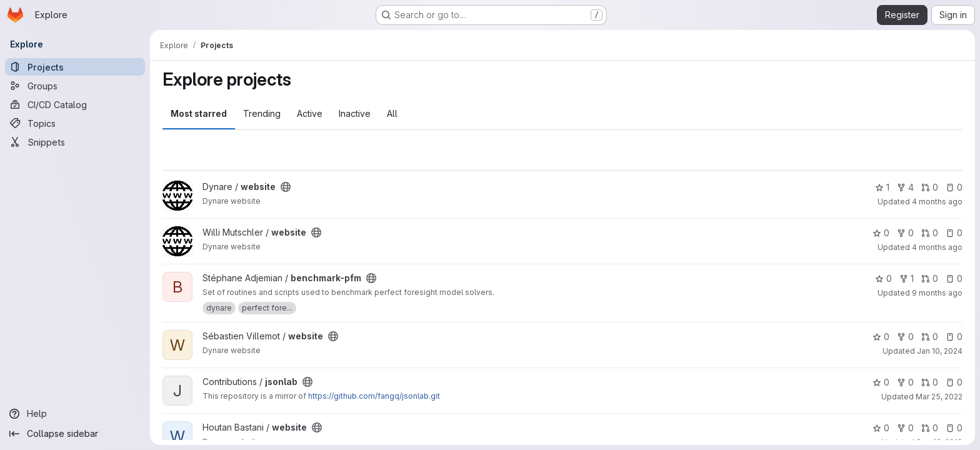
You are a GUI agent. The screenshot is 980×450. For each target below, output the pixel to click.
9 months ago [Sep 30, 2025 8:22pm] (937, 293)
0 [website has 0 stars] (881, 233)
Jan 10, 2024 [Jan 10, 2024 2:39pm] (940, 351)
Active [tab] (310, 113)
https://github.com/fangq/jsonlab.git (374, 396)
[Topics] (75, 123)
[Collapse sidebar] (75, 434)
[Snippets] (75, 142)
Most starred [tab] (199, 113)
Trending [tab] (262, 113)
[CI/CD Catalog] (75, 104)
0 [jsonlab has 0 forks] (905, 382)
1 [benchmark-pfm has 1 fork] (907, 278)
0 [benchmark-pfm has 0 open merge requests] (930, 278)
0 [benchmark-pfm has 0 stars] (883, 278)
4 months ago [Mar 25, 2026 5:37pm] (937, 247)
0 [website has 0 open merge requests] (930, 187)
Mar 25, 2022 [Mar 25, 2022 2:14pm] (939, 397)
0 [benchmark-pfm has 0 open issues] (954, 278)
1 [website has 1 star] (882, 187)
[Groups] (75, 86)
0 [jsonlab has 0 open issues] (954, 382)
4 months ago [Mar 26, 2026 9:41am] (937, 202)
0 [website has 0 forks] (905, 233)
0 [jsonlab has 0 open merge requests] (930, 382)
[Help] (75, 414)
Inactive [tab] (355, 113)
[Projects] (75, 67)
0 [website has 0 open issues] (954, 187)
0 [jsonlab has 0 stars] (881, 382)
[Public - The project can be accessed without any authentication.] (286, 187)
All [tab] (392, 113)
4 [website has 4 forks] (905, 187)
